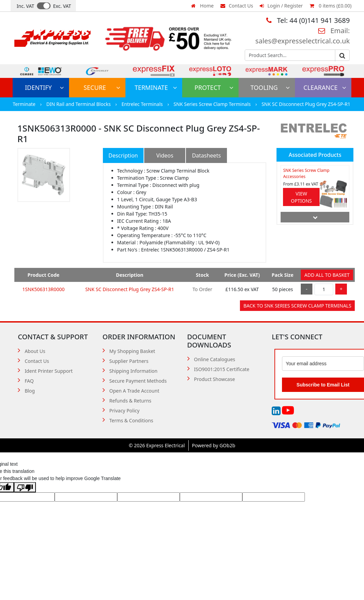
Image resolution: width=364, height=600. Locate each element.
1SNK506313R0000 (43, 289)
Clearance (325, 87)
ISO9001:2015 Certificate (222, 369)
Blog (30, 391)
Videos (165, 155)
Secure (102, 87)
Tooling (270, 87)
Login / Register (281, 6)
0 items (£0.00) (331, 6)
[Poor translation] (25, 487)
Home (202, 6)
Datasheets (206, 155)
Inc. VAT (25, 6)
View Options (301, 197)
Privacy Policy (124, 411)
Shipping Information (133, 371)
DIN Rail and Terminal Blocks (79, 104)
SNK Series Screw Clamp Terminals (213, 104)
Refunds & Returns (130, 401)
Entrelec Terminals (143, 104)
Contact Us (237, 6)
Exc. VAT (62, 6)
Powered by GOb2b (214, 445)
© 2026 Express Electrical (157, 445)
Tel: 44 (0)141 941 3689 (308, 20)
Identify (44, 87)
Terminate (156, 87)
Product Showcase (215, 379)
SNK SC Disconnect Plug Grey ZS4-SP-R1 (306, 104)
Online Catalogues (215, 359)
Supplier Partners (129, 361)
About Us (35, 351)
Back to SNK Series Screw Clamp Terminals (297, 306)
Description (123, 155)
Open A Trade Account (134, 391)
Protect (214, 87)
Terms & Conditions (131, 420)
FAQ (29, 381)
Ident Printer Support (49, 371)
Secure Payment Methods (138, 381)
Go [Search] (342, 56)
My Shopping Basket (132, 351)
